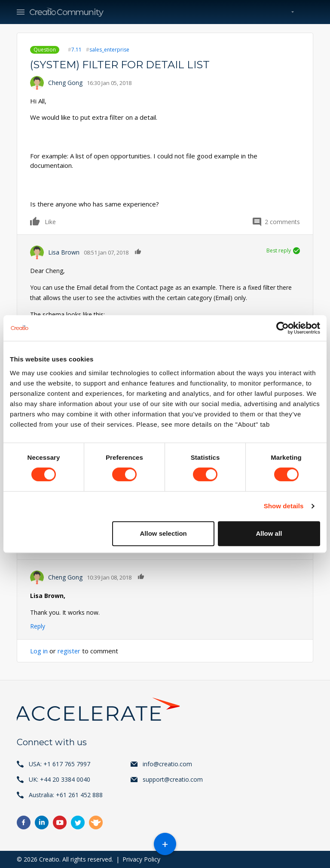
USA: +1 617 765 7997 (60, 764)
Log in (39, 651)
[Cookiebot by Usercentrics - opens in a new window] (283, 328)
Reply (38, 626)
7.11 (76, 50)
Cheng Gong (65, 83)
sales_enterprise (109, 50)
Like (35, 221)
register (70, 651)
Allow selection (163, 533)
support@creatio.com (173, 779)
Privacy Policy (141, 859)
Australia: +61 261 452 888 (66, 795)
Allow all (269, 533)
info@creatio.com (167, 764)
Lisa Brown (64, 252)
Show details (284, 506)
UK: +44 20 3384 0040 (60, 779)
